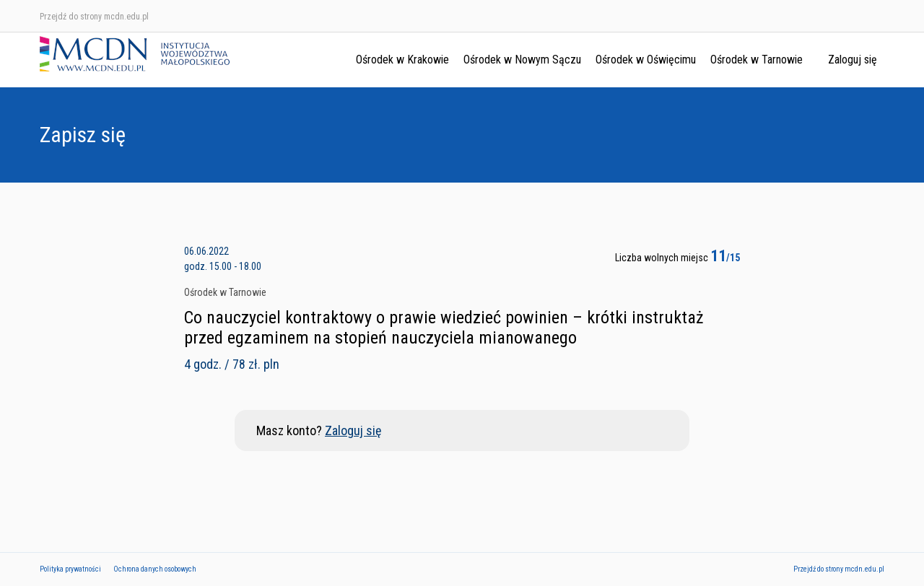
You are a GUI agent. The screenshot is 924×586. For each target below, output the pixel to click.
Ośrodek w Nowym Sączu (522, 60)
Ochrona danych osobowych (155, 569)
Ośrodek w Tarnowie (757, 60)
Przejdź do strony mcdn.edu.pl (94, 17)
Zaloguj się (853, 60)
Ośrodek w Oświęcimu (646, 60)
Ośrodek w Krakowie (402, 60)
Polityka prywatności (70, 569)
